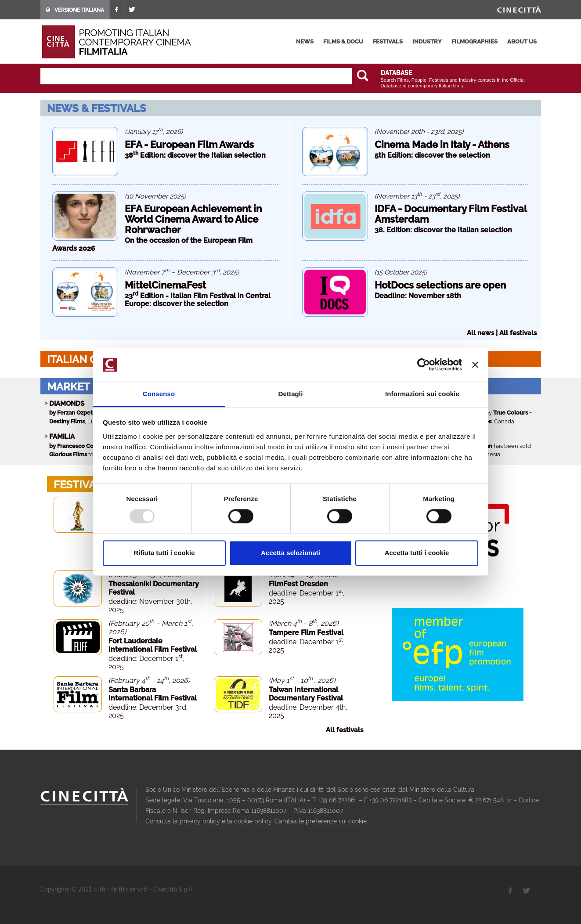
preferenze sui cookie (336, 821)
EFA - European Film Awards (189, 144)
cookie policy (253, 821)
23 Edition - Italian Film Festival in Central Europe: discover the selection (198, 300)
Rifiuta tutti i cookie (164, 553)
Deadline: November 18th (418, 296)
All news (480, 333)
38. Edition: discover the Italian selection (443, 230)
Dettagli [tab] (291, 394)
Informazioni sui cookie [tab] (422, 394)
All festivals (518, 333)
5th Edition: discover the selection (432, 155)
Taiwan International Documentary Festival (306, 694)
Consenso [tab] (159, 394)
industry (427, 42)
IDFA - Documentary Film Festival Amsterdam (451, 214)
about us (522, 42)
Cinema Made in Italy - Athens (442, 144)
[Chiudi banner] (475, 365)
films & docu (343, 42)
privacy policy (200, 821)
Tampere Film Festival (306, 633)
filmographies (475, 42)
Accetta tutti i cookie (417, 553)
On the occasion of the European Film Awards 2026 (152, 244)
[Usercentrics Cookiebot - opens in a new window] (424, 365)
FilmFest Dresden (298, 584)
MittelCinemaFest (165, 285)
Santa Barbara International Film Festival (153, 694)
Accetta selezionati (290, 553)
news (305, 42)
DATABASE (396, 73)
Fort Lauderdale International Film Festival (153, 645)
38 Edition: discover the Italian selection (195, 155)
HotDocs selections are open (440, 285)
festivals (388, 42)
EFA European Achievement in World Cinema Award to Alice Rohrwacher (193, 219)
